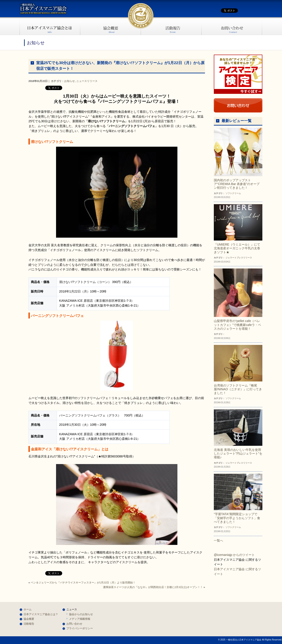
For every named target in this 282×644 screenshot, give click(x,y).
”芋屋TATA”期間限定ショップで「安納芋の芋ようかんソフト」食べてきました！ (237, 518)
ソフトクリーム (233, 193)
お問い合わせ (232, 26)
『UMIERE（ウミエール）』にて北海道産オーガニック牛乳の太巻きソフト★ (237, 248)
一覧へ (218, 540)
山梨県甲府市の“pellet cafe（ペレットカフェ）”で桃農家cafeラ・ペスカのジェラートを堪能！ (237, 325)
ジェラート (231, 258)
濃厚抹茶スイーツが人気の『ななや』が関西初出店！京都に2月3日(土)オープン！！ (153, 587)
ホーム (28, 609)
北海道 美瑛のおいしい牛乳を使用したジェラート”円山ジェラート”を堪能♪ (238, 454)
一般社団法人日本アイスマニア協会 (44, 9)
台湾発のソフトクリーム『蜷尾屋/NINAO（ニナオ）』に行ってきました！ (238, 389)
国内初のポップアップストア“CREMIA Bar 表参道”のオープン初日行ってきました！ (237, 184)
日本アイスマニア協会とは (50, 26)
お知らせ (70, 81)
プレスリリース (244, 258)
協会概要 (111, 26)
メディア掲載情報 (80, 619)
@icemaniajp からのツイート (234, 555)
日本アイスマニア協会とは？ (41, 614)
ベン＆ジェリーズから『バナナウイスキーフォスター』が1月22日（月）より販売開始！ (83, 583)
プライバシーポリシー (80, 628)
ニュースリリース (87, 81)
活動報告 (171, 26)
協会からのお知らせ (81, 614)
